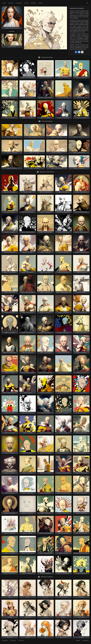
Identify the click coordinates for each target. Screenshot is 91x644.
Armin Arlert (28, 637)
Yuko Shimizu (84, 118)
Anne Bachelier (30, 212)
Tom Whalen (66, 533)
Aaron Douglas (12, 192)
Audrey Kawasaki (48, 232)
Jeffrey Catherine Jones (12, 393)
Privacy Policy (13, 640)
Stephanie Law (12, 533)
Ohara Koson (15, 153)
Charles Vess (66, 252)
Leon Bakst (30, 433)
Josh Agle (12, 413)
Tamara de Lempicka (14, 28)
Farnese (63, 617)
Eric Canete (12, 312)
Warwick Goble (12, 573)
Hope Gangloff (12, 98)
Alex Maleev (66, 192)
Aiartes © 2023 (86, 640)
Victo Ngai (66, 553)
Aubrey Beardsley (30, 77)
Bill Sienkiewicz (12, 252)
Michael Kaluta (48, 453)
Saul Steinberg (48, 77)
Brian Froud (48, 252)
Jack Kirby (12, 373)
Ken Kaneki (81, 637)
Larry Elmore (12, 433)
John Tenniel (66, 393)
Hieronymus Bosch (12, 353)
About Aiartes (5, 640)
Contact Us (78, 640)
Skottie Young (84, 513)
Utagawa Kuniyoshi (48, 553)
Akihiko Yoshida (48, 192)
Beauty (7, 28)
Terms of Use (21, 640)
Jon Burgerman (84, 393)
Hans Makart (15, 168)
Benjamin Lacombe (84, 232)
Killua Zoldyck (10, 637)
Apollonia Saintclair (66, 212)
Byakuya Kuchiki (28, 617)
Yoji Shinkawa (48, 573)
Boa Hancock (81, 597)
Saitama (5, 77)
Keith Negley (84, 413)
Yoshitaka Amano (12, 77)
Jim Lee (84, 98)
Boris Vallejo (30, 252)
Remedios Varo (12, 513)
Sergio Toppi (48, 513)
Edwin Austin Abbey (30, 292)
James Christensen (48, 373)
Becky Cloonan (66, 232)
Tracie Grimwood (30, 553)
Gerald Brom (66, 312)
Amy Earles (12, 212)
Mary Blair (30, 453)
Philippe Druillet (84, 473)
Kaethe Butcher (30, 413)
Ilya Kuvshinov (66, 353)
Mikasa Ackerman (63, 637)
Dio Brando (10, 617)
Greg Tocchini (30, 98)
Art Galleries (19, 3)
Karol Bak (48, 413)
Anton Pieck (48, 212)
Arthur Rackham (84, 212)
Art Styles (11, 3)
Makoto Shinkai (84, 433)
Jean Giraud (66, 98)
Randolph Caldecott (66, 493)
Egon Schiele (48, 292)
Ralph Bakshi (48, 493)
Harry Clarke (66, 332)
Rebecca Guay (59, 168)
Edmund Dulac (12, 292)
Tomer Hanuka (84, 533)
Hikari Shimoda (30, 353)
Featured (26, 3)
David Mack (84, 272)
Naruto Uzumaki (81, 617)
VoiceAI (41, 3)
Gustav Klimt (12, 332)
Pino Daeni (12, 493)
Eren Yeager (45, 597)
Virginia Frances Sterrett (84, 553)
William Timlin (30, 573)
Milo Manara (59, 153)
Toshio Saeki (84, 77)
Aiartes (4, 3)
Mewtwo (10, 597)
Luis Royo (66, 433)
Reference (34, 3)
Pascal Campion (48, 473)
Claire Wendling (12, 272)
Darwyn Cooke (66, 272)
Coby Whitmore (30, 272)
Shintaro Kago (66, 513)
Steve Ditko (30, 533)
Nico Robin (45, 617)
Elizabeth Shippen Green (66, 292)
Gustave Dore (82, 137)
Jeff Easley (84, 373)
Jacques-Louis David (48, 98)
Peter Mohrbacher (66, 473)
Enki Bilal (84, 292)
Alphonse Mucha (37, 137)
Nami (45, 637)
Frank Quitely (66, 77)
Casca (28, 597)
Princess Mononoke (63, 597)
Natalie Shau (12, 473)
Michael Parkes (66, 453)
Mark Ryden (12, 453)
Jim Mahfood (48, 118)
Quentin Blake (30, 493)
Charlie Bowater (84, 252)
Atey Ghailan (66, 118)
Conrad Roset (82, 168)
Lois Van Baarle (48, 433)
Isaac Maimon (84, 353)
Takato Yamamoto (82, 153)
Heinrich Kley (84, 332)
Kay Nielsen (12, 118)
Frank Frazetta (30, 118)
